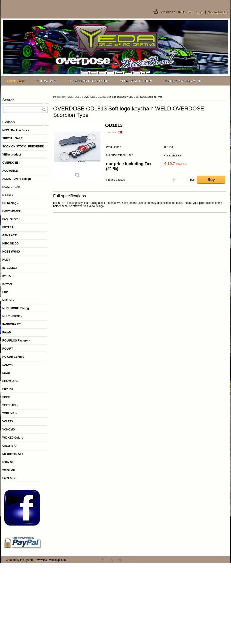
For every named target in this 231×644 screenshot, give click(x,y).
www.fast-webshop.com (51, 560)
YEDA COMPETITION (136, 81)
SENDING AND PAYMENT (183, 81)
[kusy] (181, 180)
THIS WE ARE (46, 81)
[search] (44, 110)
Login (200, 12)
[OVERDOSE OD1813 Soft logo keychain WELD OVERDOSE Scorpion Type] (77, 152)
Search (8, 100)
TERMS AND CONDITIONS (88, 81)
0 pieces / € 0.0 (176, 12)
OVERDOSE (74, 97)
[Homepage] (16, 81)
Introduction (59, 97)
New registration (218, 12)
